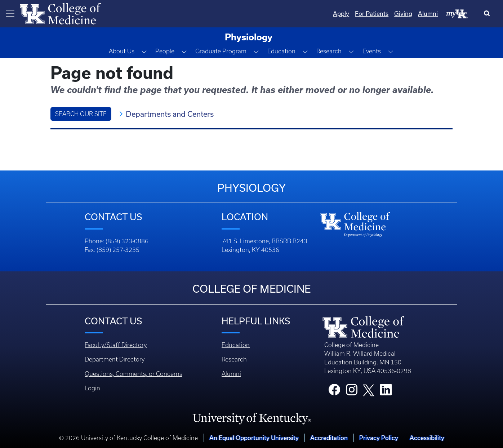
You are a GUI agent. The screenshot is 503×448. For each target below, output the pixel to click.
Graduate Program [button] (221, 51)
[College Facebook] (334, 392)
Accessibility (427, 438)
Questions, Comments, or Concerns (133, 374)
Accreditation (329, 438)
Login (92, 388)
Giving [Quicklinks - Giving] (403, 14)
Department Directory (115, 359)
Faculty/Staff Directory (116, 345)
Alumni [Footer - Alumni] (231, 374)
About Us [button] (122, 51)
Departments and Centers (170, 114)
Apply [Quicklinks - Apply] (341, 14)
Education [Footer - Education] (236, 345)
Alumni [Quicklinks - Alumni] (428, 14)
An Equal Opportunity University (254, 438)
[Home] (61, 13)
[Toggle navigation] (10, 14)
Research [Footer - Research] (234, 359)
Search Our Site (81, 114)
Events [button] (372, 51)
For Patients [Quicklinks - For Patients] (372, 14)
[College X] (369, 390)
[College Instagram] (352, 392)
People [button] (165, 51)
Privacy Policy (379, 438)
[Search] (488, 14)
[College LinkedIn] (386, 392)
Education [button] (281, 51)
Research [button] (329, 51)
